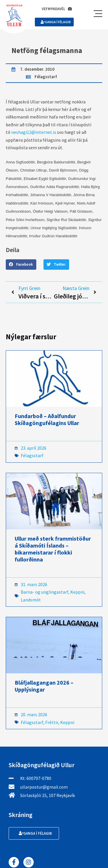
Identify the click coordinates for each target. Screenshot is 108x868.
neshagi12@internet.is (34, 132)
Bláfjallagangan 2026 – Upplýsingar (44, 686)
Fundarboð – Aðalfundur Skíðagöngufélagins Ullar (47, 419)
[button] (21, 265)
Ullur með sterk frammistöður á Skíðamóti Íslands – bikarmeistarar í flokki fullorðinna (53, 549)
